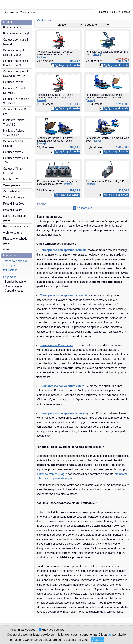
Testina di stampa (14, 198)
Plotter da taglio (13, 27)
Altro (6, 249)
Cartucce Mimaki (13, 152)
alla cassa (125, 12)
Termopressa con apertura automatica (65, 295)
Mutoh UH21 (11, 179)
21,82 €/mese (45, 61)
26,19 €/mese (45, 104)
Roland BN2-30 (12, 210)
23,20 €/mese (94, 61)
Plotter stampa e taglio (17, 34)
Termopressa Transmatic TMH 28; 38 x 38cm (107, 53)
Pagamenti (10, 277)
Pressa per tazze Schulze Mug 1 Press (107, 183)
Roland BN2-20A (13, 204)
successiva (86, 208)
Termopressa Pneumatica (57, 345)
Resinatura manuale (15, 226)
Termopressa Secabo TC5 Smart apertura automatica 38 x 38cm (55, 54)
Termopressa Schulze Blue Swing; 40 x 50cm (107, 139)
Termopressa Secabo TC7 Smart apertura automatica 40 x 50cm (55, 98)
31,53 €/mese (94, 104)
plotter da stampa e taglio (52, 474)
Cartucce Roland (13, 82)
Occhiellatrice (11, 191)
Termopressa (12, 185)
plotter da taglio (62, 479)
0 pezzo (104, 12)
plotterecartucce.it (19, 5)
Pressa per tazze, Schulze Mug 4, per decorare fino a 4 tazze (58, 183)
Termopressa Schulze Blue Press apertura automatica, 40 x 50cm (104, 98)
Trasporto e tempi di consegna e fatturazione (15, 265)
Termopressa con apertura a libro (63, 386)
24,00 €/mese (45, 147)
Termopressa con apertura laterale (63, 413)
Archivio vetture (13, 233)
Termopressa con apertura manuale (63, 250)
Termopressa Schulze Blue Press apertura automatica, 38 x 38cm (55, 141)
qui (109, 634)
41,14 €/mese (94, 147)
